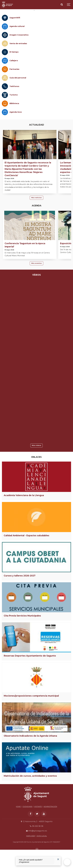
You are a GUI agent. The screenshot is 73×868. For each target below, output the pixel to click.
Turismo (14, 114)
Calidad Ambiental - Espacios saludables (27, 555)
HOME (18, 826)
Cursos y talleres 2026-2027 (20, 595)
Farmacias (14, 89)
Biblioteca (14, 123)
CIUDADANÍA (27, 826)
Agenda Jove (16, 131)
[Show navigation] (69, 5)
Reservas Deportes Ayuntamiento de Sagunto (30, 675)
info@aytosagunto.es (37, 850)
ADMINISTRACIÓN (50, 826)
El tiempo (14, 71)
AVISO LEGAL (42, 855)
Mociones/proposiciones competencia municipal (31, 715)
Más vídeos (36, 465)
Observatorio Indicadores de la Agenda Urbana (30, 755)
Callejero (14, 80)
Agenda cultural (17, 46)
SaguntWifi (15, 37)
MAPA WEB (31, 855)
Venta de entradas (18, 63)
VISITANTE (38, 826)
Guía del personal (18, 97)
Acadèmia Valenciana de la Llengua (24, 515)
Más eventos (36, 283)
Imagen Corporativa (19, 54)
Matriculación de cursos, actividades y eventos (30, 795)
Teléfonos (14, 106)
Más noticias (37, 217)
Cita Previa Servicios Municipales (22, 635)
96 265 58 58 (36, 846)
